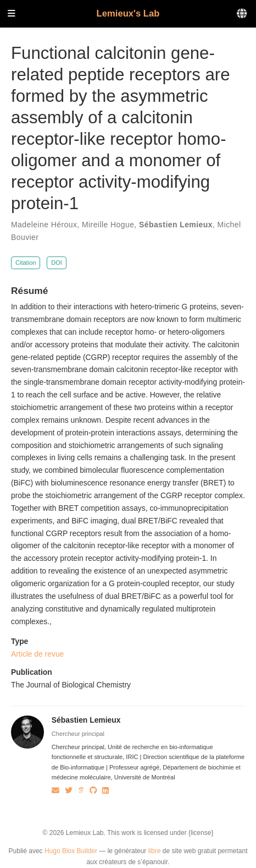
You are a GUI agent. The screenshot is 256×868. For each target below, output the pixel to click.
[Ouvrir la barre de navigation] (12, 14)
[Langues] (243, 14)
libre (155, 851)
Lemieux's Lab (128, 13)
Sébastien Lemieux (176, 225)
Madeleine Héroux (44, 225)
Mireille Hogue (108, 225)
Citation (26, 263)
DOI (57, 263)
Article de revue (37, 654)
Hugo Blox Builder (71, 851)
